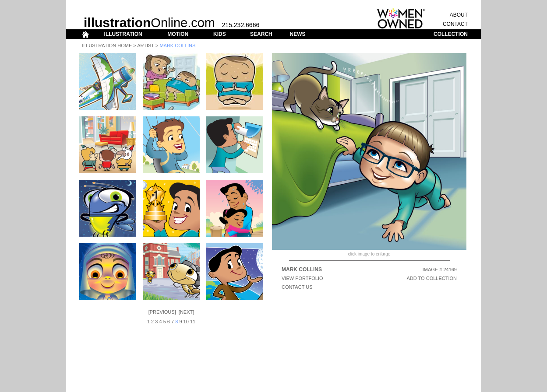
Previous (162, 312)
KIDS (220, 34)
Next (186, 312)
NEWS (297, 34)
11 (193, 322)
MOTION (178, 34)
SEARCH (261, 34)
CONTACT (455, 24)
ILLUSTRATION (123, 34)
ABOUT (459, 15)
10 (186, 322)
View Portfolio (302, 278)
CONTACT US (297, 287)
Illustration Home (107, 45)
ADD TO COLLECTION (432, 278)
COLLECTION (451, 34)
